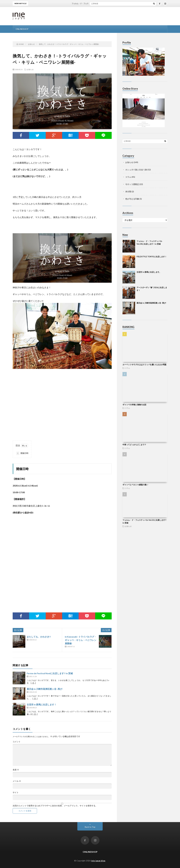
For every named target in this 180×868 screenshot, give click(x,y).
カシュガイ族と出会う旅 (136, 170)
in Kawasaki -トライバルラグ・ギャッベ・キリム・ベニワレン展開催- (81, 640)
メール (17, 781)
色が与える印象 (132, 199)
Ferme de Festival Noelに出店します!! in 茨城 (50, 673)
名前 (16, 770)
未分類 (128, 191)
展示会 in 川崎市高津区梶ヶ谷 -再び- (45, 689)
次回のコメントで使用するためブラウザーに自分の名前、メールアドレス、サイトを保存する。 (55, 806)
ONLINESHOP (22, 29)
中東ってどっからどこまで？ (134, 445)
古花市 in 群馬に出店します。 (149, 272)
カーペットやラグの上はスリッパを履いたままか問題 (144, 365)
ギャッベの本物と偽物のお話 (134, 405)
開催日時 (22, 453)
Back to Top (90, 827)
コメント (17, 742)
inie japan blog (98, 861)
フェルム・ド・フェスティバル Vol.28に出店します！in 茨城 (98, 3)
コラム (128, 177)
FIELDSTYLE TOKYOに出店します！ (152, 257)
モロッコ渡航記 (132, 184)
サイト (16, 792)
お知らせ (30, 69)
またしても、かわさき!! (39, 637)
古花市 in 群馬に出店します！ (42, 704)
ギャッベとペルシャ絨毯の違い (135, 485)
